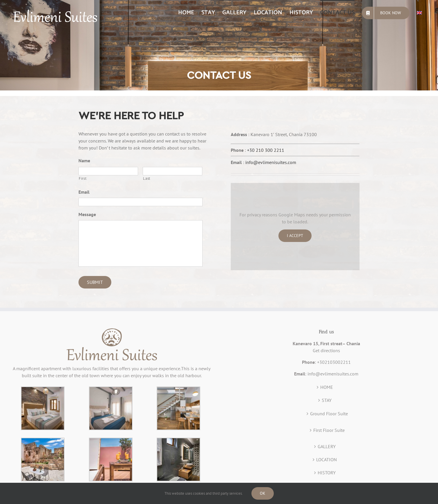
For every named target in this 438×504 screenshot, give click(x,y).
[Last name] (172, 171)
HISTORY (327, 473)
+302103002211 (334, 362)
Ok (263, 493)
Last (147, 178)
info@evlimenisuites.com (271, 162)
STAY (327, 400)
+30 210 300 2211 (266, 150)
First (83, 178)
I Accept (295, 236)
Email (84, 192)
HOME (327, 387)
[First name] (108, 171)
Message (87, 214)
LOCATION (327, 460)
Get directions (326, 350)
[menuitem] (186, 12)
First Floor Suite (329, 430)
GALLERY (327, 446)
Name (84, 161)
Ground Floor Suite (329, 414)
